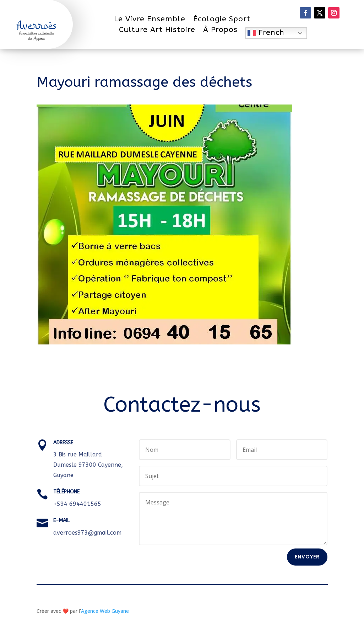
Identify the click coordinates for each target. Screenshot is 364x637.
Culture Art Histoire (157, 31)
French (266, 33)
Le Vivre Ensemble (150, 20)
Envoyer (307, 557)
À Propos (220, 31)
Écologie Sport (222, 20)
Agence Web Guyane (105, 611)
